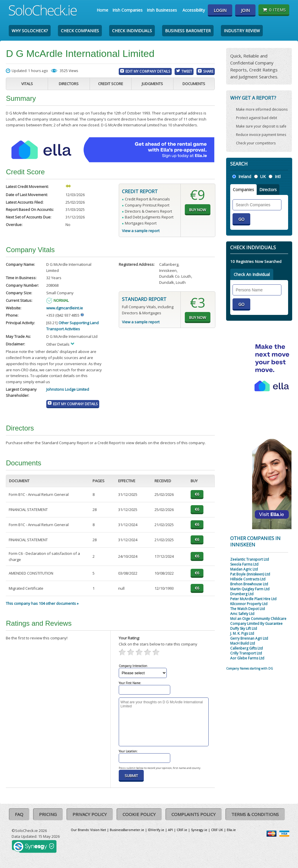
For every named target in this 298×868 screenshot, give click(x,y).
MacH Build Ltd (243, 643)
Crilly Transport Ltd (246, 653)
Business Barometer (188, 31)
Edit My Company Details (148, 71)
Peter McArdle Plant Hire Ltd (253, 599)
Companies (243, 190)
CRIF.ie (182, 830)
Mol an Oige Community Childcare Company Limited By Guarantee (258, 621)
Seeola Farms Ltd (244, 564)
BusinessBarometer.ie (127, 830)
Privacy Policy (90, 814)
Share (208, 71)
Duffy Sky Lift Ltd (244, 628)
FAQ (19, 814)
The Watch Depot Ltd (248, 609)
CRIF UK (217, 830)
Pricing (48, 814)
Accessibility (194, 10)
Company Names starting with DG (250, 668)
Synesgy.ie (199, 830)
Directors (69, 84)
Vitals (27, 84)
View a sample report (141, 231)
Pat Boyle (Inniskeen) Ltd (250, 574)
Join (245, 10)
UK (263, 176)
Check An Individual (252, 274)
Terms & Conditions (255, 814)
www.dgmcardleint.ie (65, 308)
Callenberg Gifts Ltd (246, 648)
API (170, 830)
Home (102, 10)
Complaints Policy (194, 814)
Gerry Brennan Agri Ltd (249, 638)
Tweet (187, 71)
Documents (194, 84)
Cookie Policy (139, 814)
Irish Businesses (162, 10)
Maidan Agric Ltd (244, 569)
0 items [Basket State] (274, 10)
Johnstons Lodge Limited (68, 389)
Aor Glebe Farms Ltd (247, 658)
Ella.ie (231, 830)
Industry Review (242, 31)
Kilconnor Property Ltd (249, 604)
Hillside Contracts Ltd (248, 579)
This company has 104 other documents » (42, 603)
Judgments (152, 84)
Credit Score (111, 84)
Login (220, 10)
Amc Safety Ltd (242, 614)
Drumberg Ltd (242, 594)
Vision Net (98, 830)
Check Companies (80, 31)
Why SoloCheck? (30, 31)
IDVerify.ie (156, 830)
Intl (278, 176)
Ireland (245, 176)
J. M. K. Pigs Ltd (242, 633)
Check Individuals (132, 31)
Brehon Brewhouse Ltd (249, 584)
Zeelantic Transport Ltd (250, 559)
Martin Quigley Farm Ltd (250, 589)
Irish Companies (127, 10)
